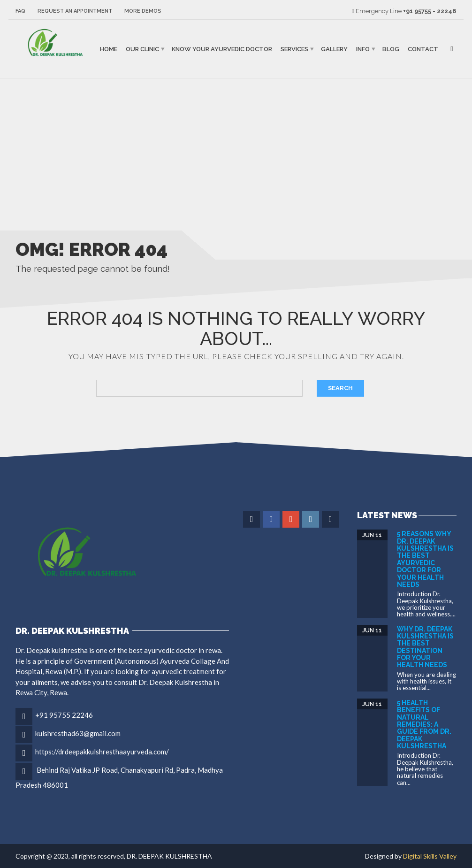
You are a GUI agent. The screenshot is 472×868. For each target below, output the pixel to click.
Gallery (334, 49)
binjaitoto (24, 89)
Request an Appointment (75, 11)
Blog (391, 49)
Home (109, 49)
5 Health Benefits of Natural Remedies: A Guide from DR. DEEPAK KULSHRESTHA (424, 724)
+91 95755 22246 (64, 715)
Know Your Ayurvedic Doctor (222, 49)
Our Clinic (142, 49)
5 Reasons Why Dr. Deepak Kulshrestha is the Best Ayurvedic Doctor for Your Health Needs (425, 559)
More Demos (143, 11)
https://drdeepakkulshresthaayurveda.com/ (102, 752)
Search (340, 388)
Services (294, 49)
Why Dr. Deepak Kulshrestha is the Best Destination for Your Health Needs (425, 647)
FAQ (20, 11)
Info (363, 49)
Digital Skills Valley (430, 856)
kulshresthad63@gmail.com (78, 733)
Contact (423, 49)
